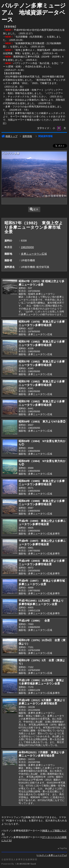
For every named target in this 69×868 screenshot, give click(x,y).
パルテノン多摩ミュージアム (52, 855)
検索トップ (9, 136)
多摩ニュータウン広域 (34, 254)
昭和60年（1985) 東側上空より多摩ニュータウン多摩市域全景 (42, 483)
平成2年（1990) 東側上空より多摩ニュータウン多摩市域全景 (42, 523)
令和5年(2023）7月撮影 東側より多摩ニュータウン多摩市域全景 (42, 754)
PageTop (63, 848)
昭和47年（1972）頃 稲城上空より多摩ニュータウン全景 (42, 283)
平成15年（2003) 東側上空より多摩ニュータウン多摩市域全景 (42, 562)
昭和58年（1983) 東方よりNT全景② (42, 421)
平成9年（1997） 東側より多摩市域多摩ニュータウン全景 (42, 582)
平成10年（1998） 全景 (34, 621)
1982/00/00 (27, 247)
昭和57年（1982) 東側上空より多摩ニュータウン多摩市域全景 (42, 343)
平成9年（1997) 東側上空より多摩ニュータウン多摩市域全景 (42, 542)
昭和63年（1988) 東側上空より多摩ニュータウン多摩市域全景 (42, 503)
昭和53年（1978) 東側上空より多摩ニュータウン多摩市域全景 (42, 323)
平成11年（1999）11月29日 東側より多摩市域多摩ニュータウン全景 (41, 682)
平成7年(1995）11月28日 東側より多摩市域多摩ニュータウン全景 (41, 602)
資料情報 (27, 136)
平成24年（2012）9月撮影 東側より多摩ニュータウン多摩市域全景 (42, 702)
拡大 (34, 209)
